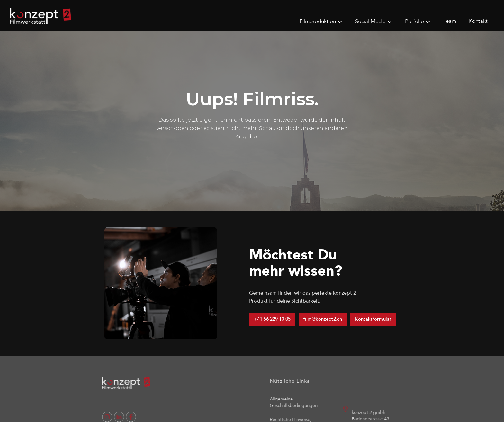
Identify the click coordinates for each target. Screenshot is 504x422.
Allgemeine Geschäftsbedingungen (299, 402)
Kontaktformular (373, 319)
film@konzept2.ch (323, 319)
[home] (40, 16)
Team (450, 21)
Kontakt (478, 21)
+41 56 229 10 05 (272, 319)
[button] (321, 22)
